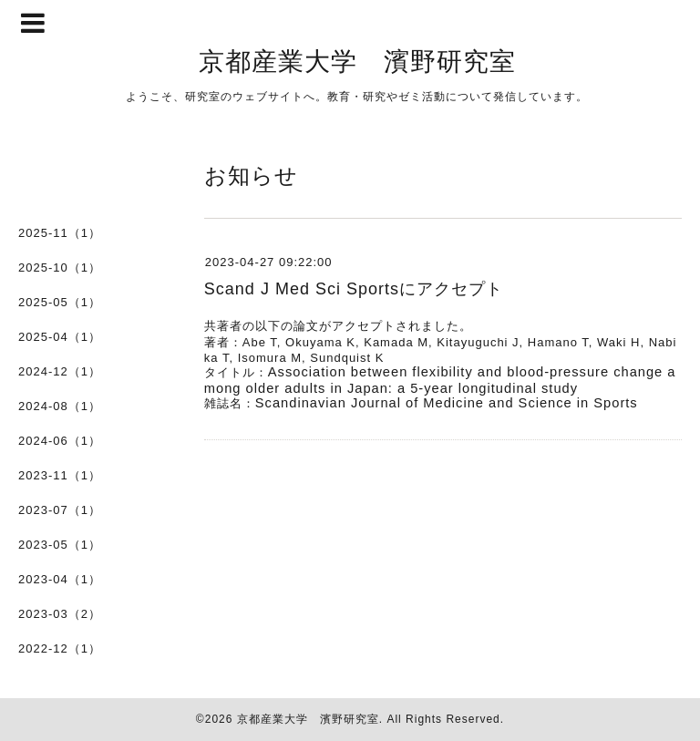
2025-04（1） (60, 337)
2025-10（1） (60, 268)
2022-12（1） (60, 648)
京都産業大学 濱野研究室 (357, 60)
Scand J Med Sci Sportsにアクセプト (354, 289)
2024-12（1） (60, 371)
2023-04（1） (60, 579)
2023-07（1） (60, 510)
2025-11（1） (60, 233)
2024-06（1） (60, 441)
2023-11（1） (60, 475)
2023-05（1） (60, 545)
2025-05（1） (60, 302)
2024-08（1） (60, 406)
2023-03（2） (60, 614)
